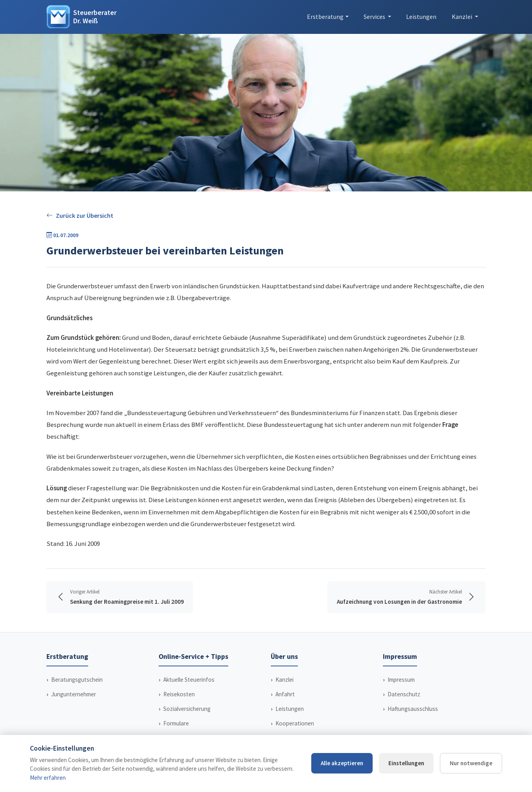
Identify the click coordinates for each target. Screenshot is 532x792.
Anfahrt (285, 694)
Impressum (401, 680)
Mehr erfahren (48, 778)
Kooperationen (295, 723)
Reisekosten (179, 694)
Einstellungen (406, 763)
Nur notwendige (471, 763)
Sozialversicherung (187, 709)
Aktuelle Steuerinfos (189, 680)
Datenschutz (404, 694)
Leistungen (421, 17)
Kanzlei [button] (463, 17)
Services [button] (375, 17)
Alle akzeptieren (342, 763)
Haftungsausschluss (413, 709)
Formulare (176, 723)
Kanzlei (284, 680)
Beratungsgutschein (77, 680)
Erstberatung (325, 17)
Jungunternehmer (74, 694)
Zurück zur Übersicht (80, 216)
